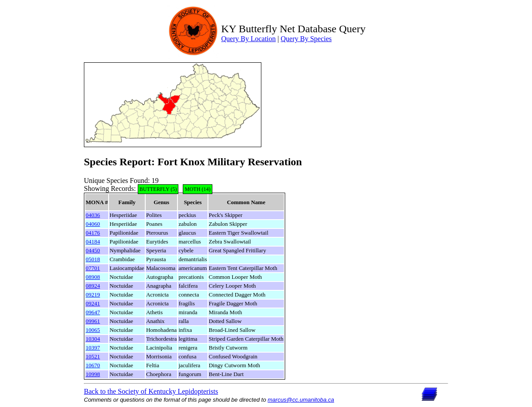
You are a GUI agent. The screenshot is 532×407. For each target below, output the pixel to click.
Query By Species (306, 39)
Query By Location (249, 39)
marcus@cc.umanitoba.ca (301, 400)
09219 (93, 295)
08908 (93, 277)
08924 (93, 286)
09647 (93, 312)
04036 (93, 215)
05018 (93, 259)
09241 (93, 303)
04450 (93, 250)
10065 (93, 330)
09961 (93, 321)
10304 (93, 339)
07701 (93, 268)
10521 (93, 356)
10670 (93, 365)
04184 (93, 242)
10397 (93, 348)
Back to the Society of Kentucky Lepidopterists (151, 391)
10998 (93, 374)
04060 (93, 224)
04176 (93, 233)
